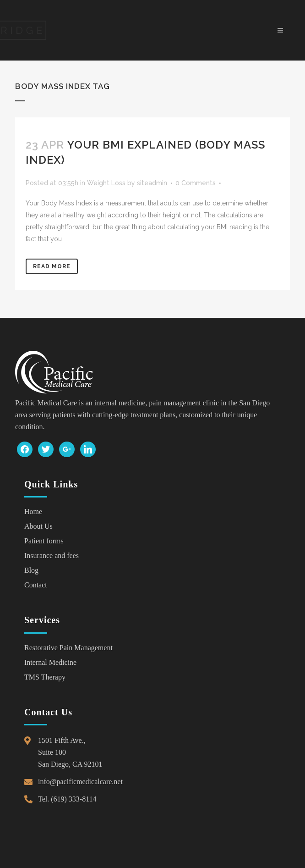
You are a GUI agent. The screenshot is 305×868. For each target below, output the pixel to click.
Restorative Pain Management (68, 648)
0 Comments (196, 183)
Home (33, 511)
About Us (38, 526)
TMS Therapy (45, 677)
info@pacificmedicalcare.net (80, 782)
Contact (36, 585)
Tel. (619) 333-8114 (67, 799)
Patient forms (44, 541)
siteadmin (152, 183)
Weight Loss (106, 183)
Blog (31, 570)
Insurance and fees (52, 556)
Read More (52, 266)
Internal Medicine (50, 662)
